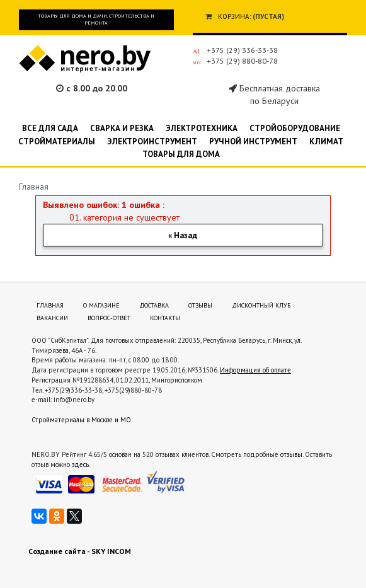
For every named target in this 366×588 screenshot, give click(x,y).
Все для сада (50, 128)
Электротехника (202, 128)
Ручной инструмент (253, 141)
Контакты (165, 318)
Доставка (154, 305)
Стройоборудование (295, 128)
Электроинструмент (152, 141)
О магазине (101, 305)
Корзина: (234, 16)
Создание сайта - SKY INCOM (80, 551)
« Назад (183, 235)
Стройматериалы (57, 141)
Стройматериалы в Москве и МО (81, 420)
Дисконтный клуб (261, 305)
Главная (34, 187)
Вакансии (52, 318)
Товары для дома (181, 154)
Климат (326, 141)
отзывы (291, 454)
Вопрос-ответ (109, 318)
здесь (80, 464)
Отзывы (200, 305)
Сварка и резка (122, 128)
